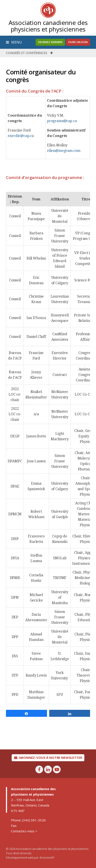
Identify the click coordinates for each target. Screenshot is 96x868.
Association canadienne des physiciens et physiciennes (48, 26)
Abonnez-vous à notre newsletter (48, 758)
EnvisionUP (47, 857)
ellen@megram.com (64, 151)
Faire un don (78, 42)
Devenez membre (50, 42)
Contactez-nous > (24, 831)
